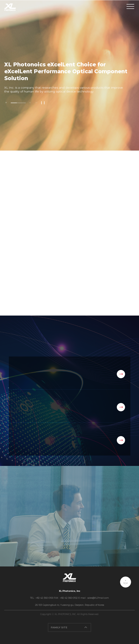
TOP (126, 583)
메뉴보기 (130, 7)
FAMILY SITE (71, 628)
